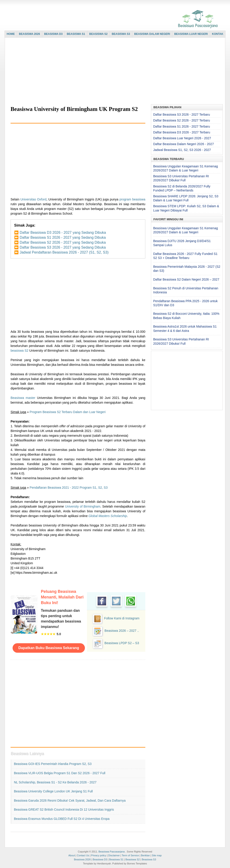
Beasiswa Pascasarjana (112, 852)
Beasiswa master (23, 398)
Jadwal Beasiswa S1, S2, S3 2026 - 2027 (182, 150)
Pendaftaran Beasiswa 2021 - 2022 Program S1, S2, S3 (69, 488)
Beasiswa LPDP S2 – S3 (122, 643)
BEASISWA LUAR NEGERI (191, 34)
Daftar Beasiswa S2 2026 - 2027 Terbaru (182, 120)
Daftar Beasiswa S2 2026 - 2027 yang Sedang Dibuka (63, 242)
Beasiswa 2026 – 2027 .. (122, 631)
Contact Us (83, 855)
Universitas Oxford (33, 199)
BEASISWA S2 (98, 34)
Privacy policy (99, 855)
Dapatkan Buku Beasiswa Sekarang (49, 648)
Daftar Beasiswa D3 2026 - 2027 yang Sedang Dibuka (63, 233)
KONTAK (218, 34)
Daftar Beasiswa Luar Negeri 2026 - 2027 (182, 138)
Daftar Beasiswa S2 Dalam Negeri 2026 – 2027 (186, 279)
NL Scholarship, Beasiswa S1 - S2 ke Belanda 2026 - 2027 (55, 782)
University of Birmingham (83, 506)
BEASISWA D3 (53, 34)
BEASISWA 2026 (29, 34)
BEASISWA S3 (121, 34)
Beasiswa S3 (149, 859)
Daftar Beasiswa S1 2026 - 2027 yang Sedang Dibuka (63, 237)
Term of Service (130, 855)
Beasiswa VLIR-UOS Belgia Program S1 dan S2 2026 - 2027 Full (60, 773)
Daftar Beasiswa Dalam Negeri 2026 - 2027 (184, 144)
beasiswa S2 (19, 351)
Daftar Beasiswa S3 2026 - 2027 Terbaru (182, 115)
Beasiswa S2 (133, 859)
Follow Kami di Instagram (122, 618)
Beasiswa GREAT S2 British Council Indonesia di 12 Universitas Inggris (64, 810)
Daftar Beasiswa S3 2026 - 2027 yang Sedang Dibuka (63, 247)
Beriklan (145, 855)
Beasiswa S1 (116, 859)
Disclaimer (114, 855)
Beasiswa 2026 (82, 859)
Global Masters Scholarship (108, 516)
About (72, 855)
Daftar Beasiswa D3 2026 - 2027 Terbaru (182, 132)
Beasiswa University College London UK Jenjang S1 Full (53, 791)
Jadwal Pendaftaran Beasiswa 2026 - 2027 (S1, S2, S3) (64, 252)
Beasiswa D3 (100, 859)
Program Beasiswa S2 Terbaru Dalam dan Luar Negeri (68, 412)
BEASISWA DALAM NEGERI (152, 34)
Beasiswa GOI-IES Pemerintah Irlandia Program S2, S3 (53, 764)
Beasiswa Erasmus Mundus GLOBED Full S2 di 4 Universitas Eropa (62, 819)
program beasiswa (132, 199)
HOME (11, 34)
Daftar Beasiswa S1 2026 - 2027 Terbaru (182, 126)
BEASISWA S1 (76, 34)
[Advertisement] (114, 71)
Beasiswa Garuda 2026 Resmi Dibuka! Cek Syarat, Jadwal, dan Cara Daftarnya (70, 801)
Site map (157, 855)
